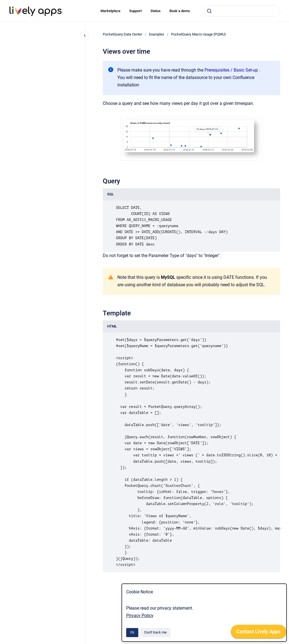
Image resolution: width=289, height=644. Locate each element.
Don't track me (156, 632)
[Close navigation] (85, 36)
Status (156, 11)
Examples (157, 34)
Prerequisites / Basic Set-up (231, 70)
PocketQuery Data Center (122, 34)
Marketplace (110, 11)
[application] (259, 633)
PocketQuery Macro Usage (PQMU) (198, 34)
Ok (132, 632)
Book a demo (180, 11)
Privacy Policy (140, 616)
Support (135, 11)
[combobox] (242, 11)
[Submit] (209, 11)
